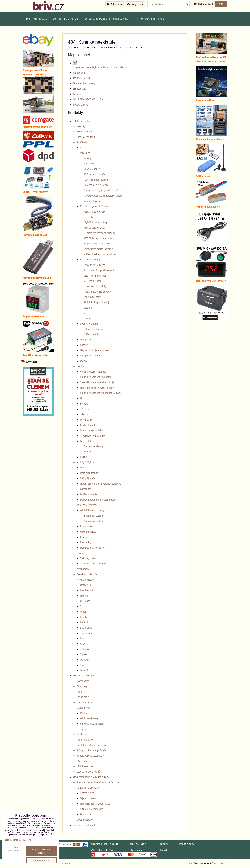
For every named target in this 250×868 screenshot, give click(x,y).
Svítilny (84, 404)
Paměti (80, 692)
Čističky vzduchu (86, 137)
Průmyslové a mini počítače (92, 750)
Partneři (77, 94)
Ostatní (87, 318)
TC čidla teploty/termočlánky (99, 233)
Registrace (135, 4)
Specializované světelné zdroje (97, 382)
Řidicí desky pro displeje (97, 302)
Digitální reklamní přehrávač (92, 745)
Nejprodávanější (85, 131)
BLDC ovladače (92, 169)
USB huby (82, 761)
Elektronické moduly (95, 286)
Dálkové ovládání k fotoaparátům (98, 500)
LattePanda (86, 628)
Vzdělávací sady (92, 297)
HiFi (82, 398)
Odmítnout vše (41, 860)
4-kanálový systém (93, 516)
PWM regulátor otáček (96, 180)
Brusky (87, 451)
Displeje (88, 308)
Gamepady (86, 489)
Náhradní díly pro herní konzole (97, 388)
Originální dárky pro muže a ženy (108, 19)
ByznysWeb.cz (220, 863)
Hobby (80, 366)
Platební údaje (83, 78)
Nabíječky (85, 339)
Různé (84, 457)
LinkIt (83, 638)
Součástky (82, 142)
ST (81, 606)
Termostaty (89, 217)
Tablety (84, 414)
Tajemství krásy (88, 798)
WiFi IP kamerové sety (92, 510)
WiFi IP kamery (88, 531)
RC (85, 313)
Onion (83, 612)
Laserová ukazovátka (91, 430)
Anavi (83, 643)
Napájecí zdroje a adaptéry (95, 350)
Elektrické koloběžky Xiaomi (95, 377)
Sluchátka (82, 734)
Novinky (81, 126)
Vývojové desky (85, 580)
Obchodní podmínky (84, 83)
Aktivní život (87, 793)
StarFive (85, 665)
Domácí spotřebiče (87, 574)
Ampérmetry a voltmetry (97, 243)
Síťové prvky (83, 708)
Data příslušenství (90, 473)
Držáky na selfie (89, 494)
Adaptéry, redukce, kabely (90, 755)
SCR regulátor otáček (95, 174)
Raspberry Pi (87, 590)
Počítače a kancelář (66, 19)
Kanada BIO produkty (88, 788)
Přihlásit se (115, 4)
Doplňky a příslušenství (93, 547)
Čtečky (84, 361)
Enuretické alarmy (93, 446)
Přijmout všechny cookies (41, 851)
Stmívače (85, 153)
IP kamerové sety (89, 526)
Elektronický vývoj (90, 259)
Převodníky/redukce (94, 265)
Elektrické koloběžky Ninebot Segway (101, 393)
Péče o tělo (86, 441)
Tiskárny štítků (88, 558)
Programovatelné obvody (97, 292)
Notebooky (83, 681)
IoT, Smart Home (92, 281)
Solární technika (89, 323)
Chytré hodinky (88, 425)
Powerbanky (87, 420)
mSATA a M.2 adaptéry (92, 724)
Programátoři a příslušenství (99, 270)
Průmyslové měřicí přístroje (99, 249)
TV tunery (82, 686)
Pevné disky (83, 697)
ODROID (85, 659)
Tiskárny (81, 553)
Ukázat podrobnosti (15, 849)
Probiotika (86, 814)
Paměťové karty (85, 740)
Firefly (84, 617)
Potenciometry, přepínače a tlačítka (103, 190)
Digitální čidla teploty (95, 222)
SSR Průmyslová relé (95, 276)
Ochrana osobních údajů (105, 844)
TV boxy (85, 409)
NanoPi (84, 596)
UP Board (85, 601)
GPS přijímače (88, 478)
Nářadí (84, 467)
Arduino (84, 649)
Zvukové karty (84, 702)
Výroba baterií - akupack (93, 372)
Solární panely (91, 334)
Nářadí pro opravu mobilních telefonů (101, 484)
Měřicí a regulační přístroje (95, 206)
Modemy (85, 713)
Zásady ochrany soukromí (18, 840)
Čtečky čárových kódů (88, 771)
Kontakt (79, 89)
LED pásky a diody (90, 355)
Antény (87, 158)
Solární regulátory (93, 329)
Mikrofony (82, 729)
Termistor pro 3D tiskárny (94, 563)
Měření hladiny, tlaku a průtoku (100, 254)
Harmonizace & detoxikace (95, 804)
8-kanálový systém (93, 521)
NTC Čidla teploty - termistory (100, 238)
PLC (82, 147)
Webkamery (83, 569)
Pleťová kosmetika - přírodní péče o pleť (98, 782)
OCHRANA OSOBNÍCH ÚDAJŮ (89, 99)
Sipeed (84, 654)
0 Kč (221, 4)
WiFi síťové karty (89, 718)
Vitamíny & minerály (91, 809)
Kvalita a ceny (81, 105)
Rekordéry (86, 542)
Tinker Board (87, 633)
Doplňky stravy (85, 820)
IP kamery (85, 537)
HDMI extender (85, 766)
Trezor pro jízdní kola (150, 19)
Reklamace (79, 73)
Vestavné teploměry (94, 211)
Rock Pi (84, 622)
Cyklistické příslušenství (93, 435)
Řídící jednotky (92, 201)
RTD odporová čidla (94, 227)
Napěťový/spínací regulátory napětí (103, 196)
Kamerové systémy (87, 505)
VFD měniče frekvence (96, 185)
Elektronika (37, 19)
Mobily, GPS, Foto (86, 462)
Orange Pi (85, 585)
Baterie (84, 345)
